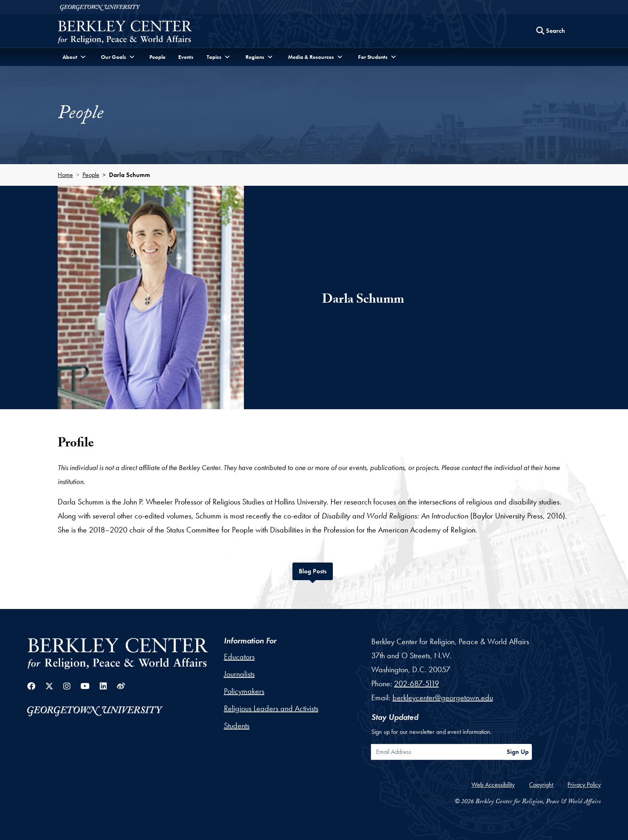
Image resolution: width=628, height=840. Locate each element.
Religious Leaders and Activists (271, 708)
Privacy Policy (584, 785)
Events (186, 57)
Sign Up (518, 752)
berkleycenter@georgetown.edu (443, 697)
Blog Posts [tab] (316, 570)
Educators (239, 657)
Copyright (541, 785)
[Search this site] (551, 31)
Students (237, 725)
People (157, 57)
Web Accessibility (493, 785)
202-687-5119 (417, 683)
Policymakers (244, 691)
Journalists (239, 674)
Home (65, 175)
